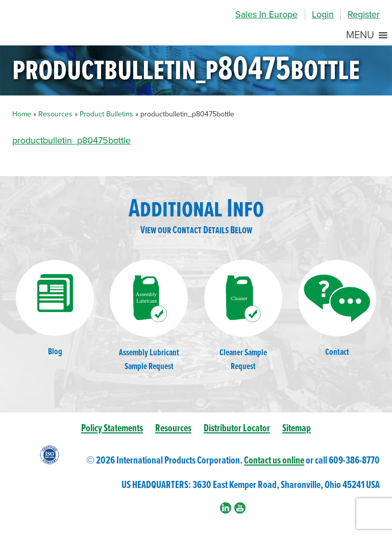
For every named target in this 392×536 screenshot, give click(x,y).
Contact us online (274, 461)
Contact (337, 309)
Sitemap (297, 429)
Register (364, 14)
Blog (55, 309)
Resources (55, 114)
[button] (360, 35)
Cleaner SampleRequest (243, 316)
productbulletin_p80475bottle (71, 140)
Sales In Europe (266, 14)
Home (22, 114)
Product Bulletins (106, 114)
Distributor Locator (237, 429)
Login (323, 14)
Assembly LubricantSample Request (149, 316)
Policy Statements (112, 429)
